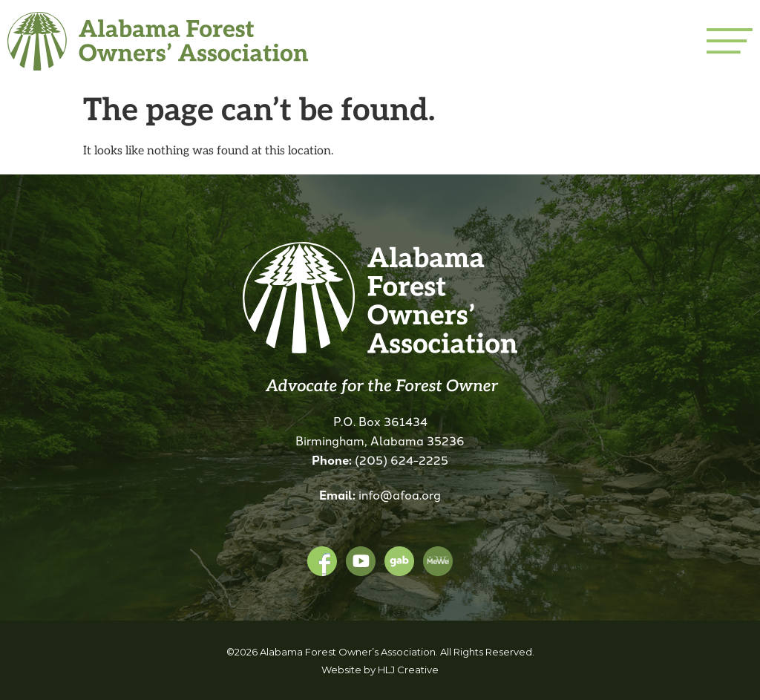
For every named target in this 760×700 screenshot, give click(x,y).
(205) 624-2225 (402, 459)
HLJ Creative (408, 670)
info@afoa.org (400, 494)
